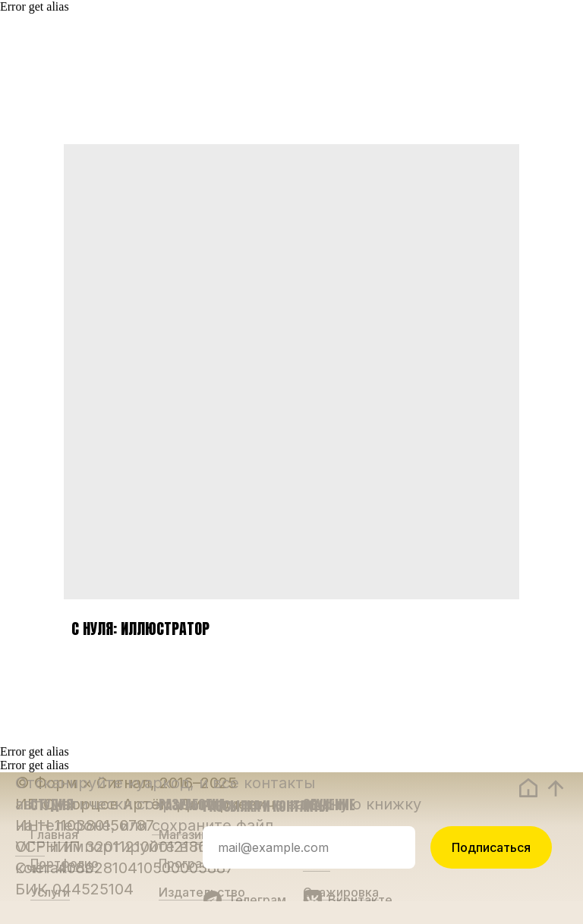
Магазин (183, 834)
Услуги (50, 892)
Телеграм (257, 900)
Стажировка (341, 892)
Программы (194, 863)
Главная (54, 834)
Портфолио (65, 863)
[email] (309, 847)
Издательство (202, 892)
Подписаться (491, 847)
